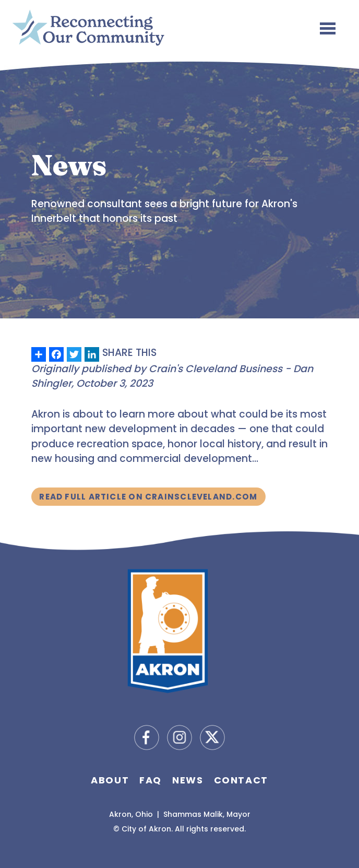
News (188, 780)
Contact (241, 780)
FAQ (151, 780)
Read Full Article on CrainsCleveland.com (148, 497)
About (110, 780)
